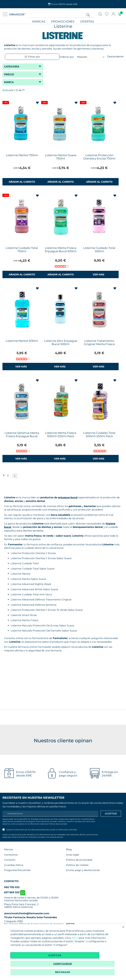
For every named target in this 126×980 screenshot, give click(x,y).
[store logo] (18, 14)
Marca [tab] (9, 82)
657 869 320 (15, 892)
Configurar (63, 964)
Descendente (115, 56)
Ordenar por (66, 57)
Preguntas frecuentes (17, 870)
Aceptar (55, 955)
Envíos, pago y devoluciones (83, 870)
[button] (38, 103)
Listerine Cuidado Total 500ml (99, 250)
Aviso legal (72, 855)
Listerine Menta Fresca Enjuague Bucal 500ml (61, 250)
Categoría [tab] (12, 67)
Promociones (63, 22)
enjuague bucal (68, 497)
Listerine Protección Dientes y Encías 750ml (99, 157)
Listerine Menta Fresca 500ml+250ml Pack (61, 435)
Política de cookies (77, 865)
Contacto (10, 860)
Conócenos (11, 855)
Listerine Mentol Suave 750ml (61, 157)
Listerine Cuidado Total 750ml (22, 250)
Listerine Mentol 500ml (22, 341)
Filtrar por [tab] (32, 57)
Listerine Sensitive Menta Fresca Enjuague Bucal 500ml (22, 436)
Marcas (39, 22)
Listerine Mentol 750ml (22, 155)
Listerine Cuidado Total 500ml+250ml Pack (99, 435)
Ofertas (87, 22)
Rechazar (63, 972)
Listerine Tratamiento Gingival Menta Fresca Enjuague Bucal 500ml (99, 344)
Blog (69, 849)
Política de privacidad (58, 824)
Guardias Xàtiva (14, 865)
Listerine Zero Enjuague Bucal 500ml (61, 342)
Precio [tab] (9, 74)
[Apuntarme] (111, 814)
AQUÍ (75, 938)
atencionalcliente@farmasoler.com (27, 913)
